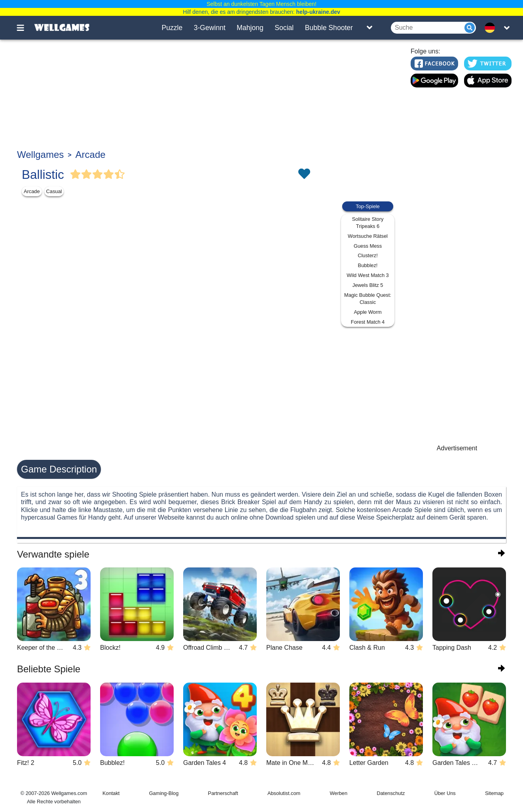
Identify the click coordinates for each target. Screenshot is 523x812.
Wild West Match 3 (368, 275)
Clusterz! (368, 255)
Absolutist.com (284, 793)
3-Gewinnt (210, 28)
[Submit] (470, 28)
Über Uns (445, 793)
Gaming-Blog (164, 793)
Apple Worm (368, 312)
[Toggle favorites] (304, 175)
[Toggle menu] (25, 28)
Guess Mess (368, 246)
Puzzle (172, 28)
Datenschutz (391, 793)
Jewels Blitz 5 (368, 285)
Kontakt (111, 793)
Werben (338, 793)
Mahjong (250, 28)
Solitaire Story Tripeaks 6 (368, 223)
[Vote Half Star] (120, 175)
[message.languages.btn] (492, 28)
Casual (54, 191)
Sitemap (494, 793)
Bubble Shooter (329, 28)
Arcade (91, 155)
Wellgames (40, 155)
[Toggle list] (370, 28)
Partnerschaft (223, 793)
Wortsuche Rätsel (368, 236)
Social (284, 28)
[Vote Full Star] (76, 175)
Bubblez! (368, 265)
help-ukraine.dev (318, 12)
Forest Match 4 (368, 322)
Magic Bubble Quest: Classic (368, 299)
